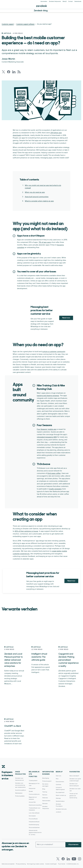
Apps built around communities (37, 197)
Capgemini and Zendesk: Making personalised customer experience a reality (68, 660)
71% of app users (45, 242)
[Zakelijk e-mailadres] (51, 844)
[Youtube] (74, 859)
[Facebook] (63, 859)
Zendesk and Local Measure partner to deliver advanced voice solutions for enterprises (14, 660)
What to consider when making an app (39, 201)
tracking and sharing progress (48, 396)
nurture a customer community (54, 352)
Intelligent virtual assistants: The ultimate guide (40, 657)
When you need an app (35, 192)
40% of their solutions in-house (26, 531)
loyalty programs (55, 489)
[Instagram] (80, 859)
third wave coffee (54, 473)
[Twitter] (58, 859)
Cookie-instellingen (51, 864)
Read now (66, 318)
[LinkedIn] (68, 859)
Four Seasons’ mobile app (47, 429)
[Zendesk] (3, 770)
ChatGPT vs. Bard (13, 726)
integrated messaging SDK (47, 437)
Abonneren (73, 844)
